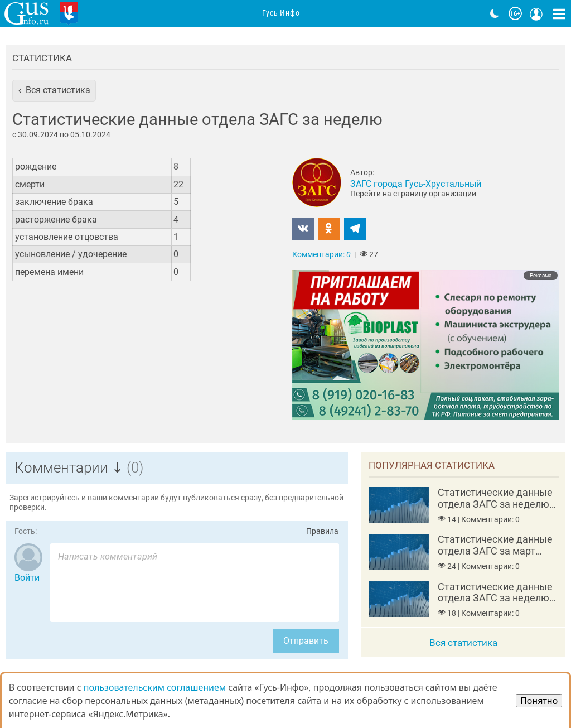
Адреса (331, 14)
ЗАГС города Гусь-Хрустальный (416, 184)
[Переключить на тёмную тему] (495, 13)
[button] (54, 90)
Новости (161, 14)
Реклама (541, 275)
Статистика (42, 58)
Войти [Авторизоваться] (27, 578)
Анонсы (211, 14)
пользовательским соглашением (155, 687)
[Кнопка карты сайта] (559, 13)
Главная (110, 14)
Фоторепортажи (398, 14)
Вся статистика (463, 643)
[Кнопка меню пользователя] (536, 13)
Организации (272, 14)
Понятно (539, 701)
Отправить (306, 641)
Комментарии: (321, 255)
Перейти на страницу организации (413, 194)
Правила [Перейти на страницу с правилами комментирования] (322, 531)
